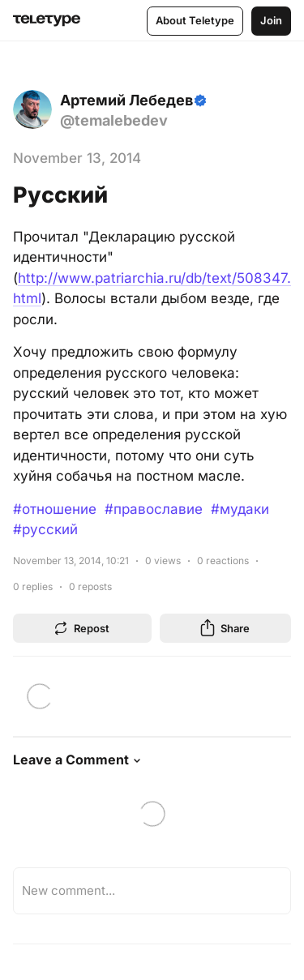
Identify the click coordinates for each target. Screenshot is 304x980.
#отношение (55, 509)
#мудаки (240, 509)
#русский (45, 529)
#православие (154, 509)
